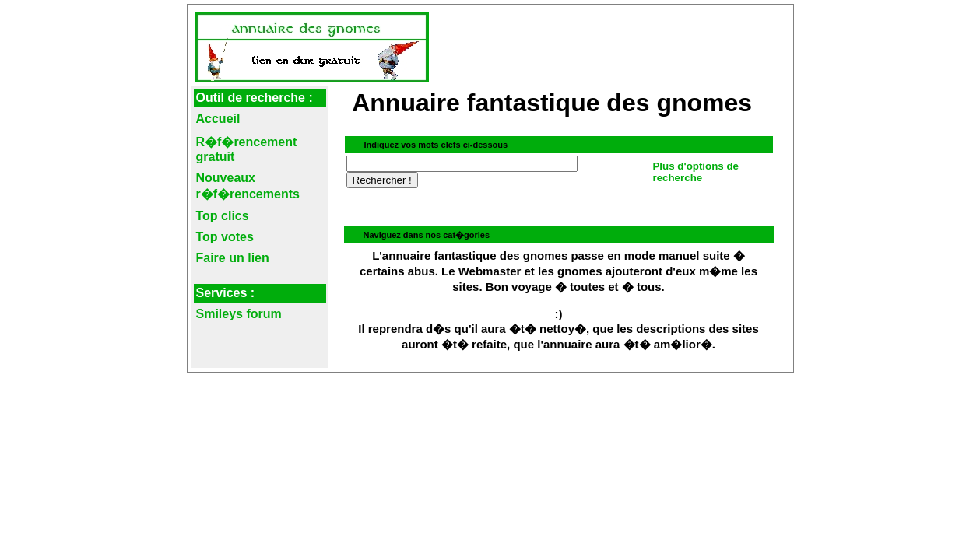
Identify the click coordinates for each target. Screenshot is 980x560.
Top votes (225, 237)
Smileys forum (239, 314)
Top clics (223, 216)
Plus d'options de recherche (695, 172)
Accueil (218, 119)
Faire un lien (233, 258)
